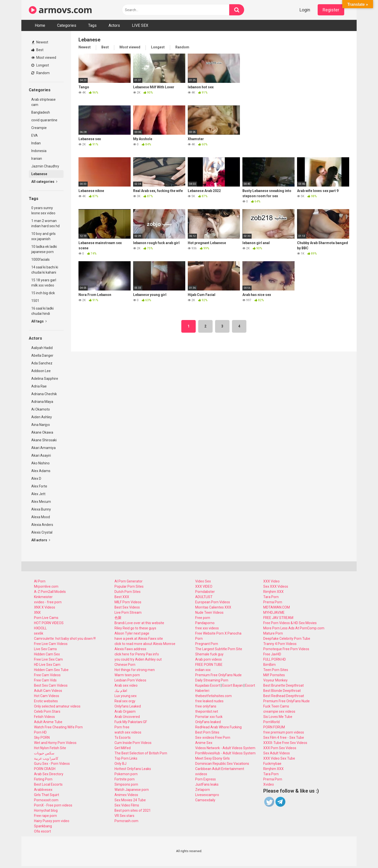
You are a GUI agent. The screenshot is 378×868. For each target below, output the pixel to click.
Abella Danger (42, 355)
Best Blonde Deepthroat (282, 691)
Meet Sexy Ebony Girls (212, 758)
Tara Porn (271, 597)
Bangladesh (41, 112)
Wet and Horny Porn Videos (55, 743)
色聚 (118, 618)
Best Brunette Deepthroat (283, 685)
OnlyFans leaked (208, 722)
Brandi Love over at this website (139, 623)
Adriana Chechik (44, 394)
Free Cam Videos (47, 675)
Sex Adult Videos (277, 753)
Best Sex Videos (127, 607)
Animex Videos (126, 795)
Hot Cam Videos (47, 696)
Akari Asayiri (41, 455)
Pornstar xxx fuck (209, 717)
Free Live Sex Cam (48, 659)
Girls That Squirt (47, 795)
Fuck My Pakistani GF (131, 722)
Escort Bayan (233, 685)
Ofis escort (42, 831)
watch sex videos (128, 732)
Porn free (122, 727)
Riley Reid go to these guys (135, 628)
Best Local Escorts (48, 784)
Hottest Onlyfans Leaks (133, 769)
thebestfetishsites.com (213, 696)
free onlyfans (206, 706)
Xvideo (269, 784)
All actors (41, 540)
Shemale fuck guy (209, 654)
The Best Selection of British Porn (141, 753)
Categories (67, 25)
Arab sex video (126, 685)
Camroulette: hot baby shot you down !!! (65, 639)
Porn (199, 639)
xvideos (201, 774)
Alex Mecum (41, 502)
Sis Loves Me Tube (278, 717)
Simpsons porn (126, 784)
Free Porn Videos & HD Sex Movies (290, 623)
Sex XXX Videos (276, 586)
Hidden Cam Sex (47, 654)
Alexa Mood (41, 517)
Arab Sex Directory (49, 774)
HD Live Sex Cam (47, 665)
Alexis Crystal (42, 532)
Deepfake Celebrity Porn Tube (287, 639)
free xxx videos (207, 628)
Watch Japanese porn (132, 790)
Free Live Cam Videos (51, 644)
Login (305, 10)
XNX (37, 612)
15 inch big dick (43, 293)
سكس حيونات (44, 753)
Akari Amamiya (43, 448)
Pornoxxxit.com (46, 800)
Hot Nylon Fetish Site (50, 748)
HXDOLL (40, 628)
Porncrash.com (126, 821)
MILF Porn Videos (128, 602)
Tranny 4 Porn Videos (280, 644)
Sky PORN (42, 738)
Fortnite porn (125, 779)
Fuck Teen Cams (276, 706)
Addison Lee (41, 371)
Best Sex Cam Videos (51, 685)
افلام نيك (121, 691)
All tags (39, 321)
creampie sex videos (279, 711)
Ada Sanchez (42, 363)
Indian (36, 143)
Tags (92, 25)
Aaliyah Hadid (42, 348)
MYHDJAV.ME (274, 612)
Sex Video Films (127, 805)
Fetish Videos (44, 717)
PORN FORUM (274, 727)
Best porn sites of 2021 (133, 810)
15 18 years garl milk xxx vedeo (44, 283)
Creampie (39, 128)
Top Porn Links (126, 758)
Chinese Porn (125, 665)
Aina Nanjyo (41, 425)
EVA (35, 135)
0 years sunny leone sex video (43, 210)
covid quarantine (44, 120)
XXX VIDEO (204, 586)
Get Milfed (123, 748)
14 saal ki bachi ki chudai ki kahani (45, 270)
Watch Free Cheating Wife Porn (58, 727)
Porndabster (205, 592)
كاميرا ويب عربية (46, 758)
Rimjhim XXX (273, 592)
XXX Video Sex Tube (279, 758)
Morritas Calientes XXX (213, 607)
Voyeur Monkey (275, 680)
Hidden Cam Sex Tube (51, 670)
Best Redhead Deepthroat (284, 696)
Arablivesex (43, 790)
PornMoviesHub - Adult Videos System (225, 753)
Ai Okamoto (41, 409)
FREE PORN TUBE (209, 665)
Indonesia (39, 151)
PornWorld (271, 722)
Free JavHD (272, 654)
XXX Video (271, 581)
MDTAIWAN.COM (277, 607)
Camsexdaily (205, 800)
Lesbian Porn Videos (130, 680)
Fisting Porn (43, 779)
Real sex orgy (125, 701)
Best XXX (122, 597)
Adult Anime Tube (48, 722)
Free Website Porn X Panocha (218, 633)
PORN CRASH (45, 769)
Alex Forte (39, 486)
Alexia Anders (42, 525)
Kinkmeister (43, 597)
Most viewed (44, 58)
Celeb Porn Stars (47, 711)
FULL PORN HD (275, 659)
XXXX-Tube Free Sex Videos (285, 743)
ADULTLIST (204, 597)
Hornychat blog (46, 810)
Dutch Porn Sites (128, 592)
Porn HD (40, 732)
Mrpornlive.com (46, 586)
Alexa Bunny (41, 509)
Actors (114, 25)
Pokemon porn (126, 774)
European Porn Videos (213, 602)
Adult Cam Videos (48, 691)
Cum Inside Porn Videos (133, 743)
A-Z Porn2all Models (50, 592)
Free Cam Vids (45, 680)
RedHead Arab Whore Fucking (218, 727)
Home (40, 25)
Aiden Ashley (42, 417)
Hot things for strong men (135, 670)
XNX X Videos (45, 607)
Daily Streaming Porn (212, 680)
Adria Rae (39, 386)
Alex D (36, 479)
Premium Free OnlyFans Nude (218, 675)
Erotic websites (46, 701)
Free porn (203, 618)
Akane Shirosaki (44, 440)
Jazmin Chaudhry (45, 166)
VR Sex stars (124, 816)
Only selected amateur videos (57, 706)
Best (37, 50)
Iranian (37, 159)
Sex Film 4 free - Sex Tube (284, 738)
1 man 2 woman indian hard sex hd (45, 223)
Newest (40, 42)
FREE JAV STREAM (278, 618)
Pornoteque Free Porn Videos (286, 649)
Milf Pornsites (274, 675)
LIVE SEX (140, 25)
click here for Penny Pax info (137, 654)
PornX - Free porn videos (53, 805)
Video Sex (203, 581)
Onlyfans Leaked (128, 706)
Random (40, 73)
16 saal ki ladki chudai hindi (42, 311)
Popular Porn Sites (129, 586)
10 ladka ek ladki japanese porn (44, 249)
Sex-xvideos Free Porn (213, 738)
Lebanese (39, 174)
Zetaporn (203, 790)
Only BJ (120, 764)
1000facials (40, 259)
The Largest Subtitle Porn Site (219, 649)
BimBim (269, 665)
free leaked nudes (209, 701)
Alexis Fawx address (130, 649)
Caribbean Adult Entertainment (220, 769)
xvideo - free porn (48, 602)
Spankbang (43, 826)
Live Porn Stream (128, 612)
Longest (40, 65)
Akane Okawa (42, 432)
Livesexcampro (207, 795)
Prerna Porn (273, 602)
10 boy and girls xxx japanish (43, 236)
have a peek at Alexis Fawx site (139, 639)
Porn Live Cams (46, 618)
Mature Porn (273, 633)
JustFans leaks (207, 784)
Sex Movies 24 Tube (130, 800)
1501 (35, 301)
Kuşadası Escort (208, 685)
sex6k (39, 633)
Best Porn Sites (207, 732)
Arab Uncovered (127, 717)
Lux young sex (126, 696)
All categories (44, 182)
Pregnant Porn (207, 644)
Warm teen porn (127, 675)
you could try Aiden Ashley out (138, 659)
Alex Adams (41, 471)
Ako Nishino (40, 463)
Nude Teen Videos (209, 612)
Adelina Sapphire (45, 379)
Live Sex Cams (45, 649)
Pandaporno (205, 623)
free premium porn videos (284, 732)
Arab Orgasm (125, 711)
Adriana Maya (42, 402)
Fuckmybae (272, 764)
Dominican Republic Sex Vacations (222, 764)
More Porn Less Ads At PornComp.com (294, 628)
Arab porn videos (208, 659)
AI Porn (40, 581)
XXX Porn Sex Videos (280, 748)
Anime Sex (204, 743)
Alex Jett (38, 494)
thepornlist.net (207, 711)
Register (331, 10)
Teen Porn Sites (276, 670)
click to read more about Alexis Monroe (145, 644)
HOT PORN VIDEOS (49, 623)
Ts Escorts (123, 738)
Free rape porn (45, 816)
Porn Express (206, 779)
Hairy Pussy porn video (52, 821)
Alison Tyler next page (132, 633)
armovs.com (60, 10)
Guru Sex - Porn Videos (52, 764)
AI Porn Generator (129, 581)
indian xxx (203, 670)
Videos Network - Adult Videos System (225, 748)
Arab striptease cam (43, 102)
